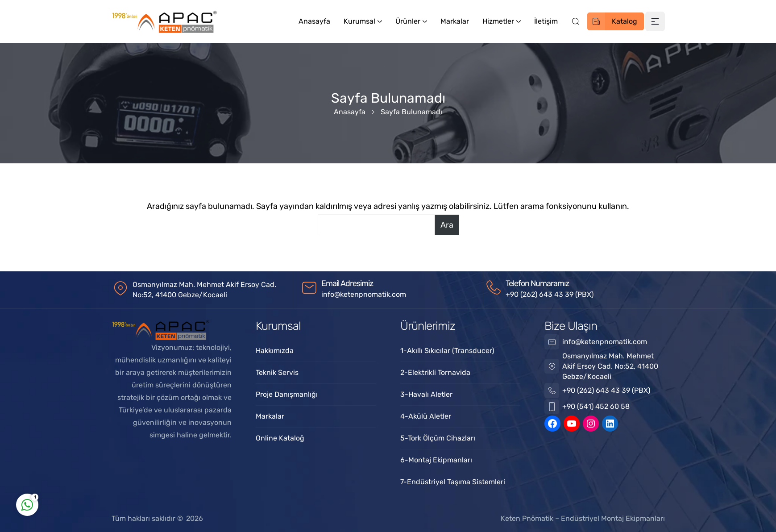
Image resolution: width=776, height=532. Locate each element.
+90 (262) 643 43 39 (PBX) (550, 294)
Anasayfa (350, 112)
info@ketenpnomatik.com (364, 294)
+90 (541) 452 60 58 (596, 406)
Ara (447, 225)
